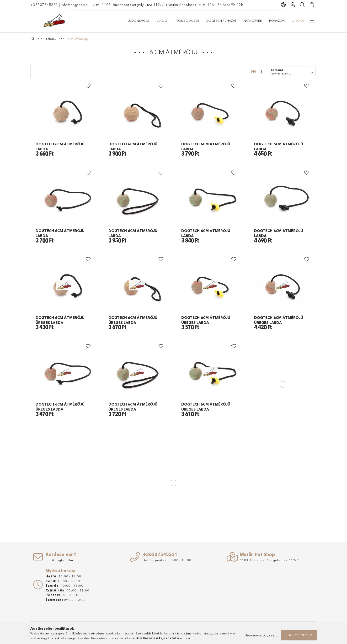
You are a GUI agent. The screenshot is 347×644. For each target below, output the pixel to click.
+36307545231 (44, 5)
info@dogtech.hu (75, 5)
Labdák (298, 21)
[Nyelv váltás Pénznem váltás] (283, 5)
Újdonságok (139, 21)
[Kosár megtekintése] (312, 5)
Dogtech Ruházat (221, 21)
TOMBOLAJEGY (188, 21)
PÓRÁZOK (277, 21)
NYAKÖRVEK (253, 21)
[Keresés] (303, 5)
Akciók (163, 21)
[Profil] (293, 5)
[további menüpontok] (312, 21)
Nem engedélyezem (261, 635)
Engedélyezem (299, 635)
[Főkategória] (33, 39)
